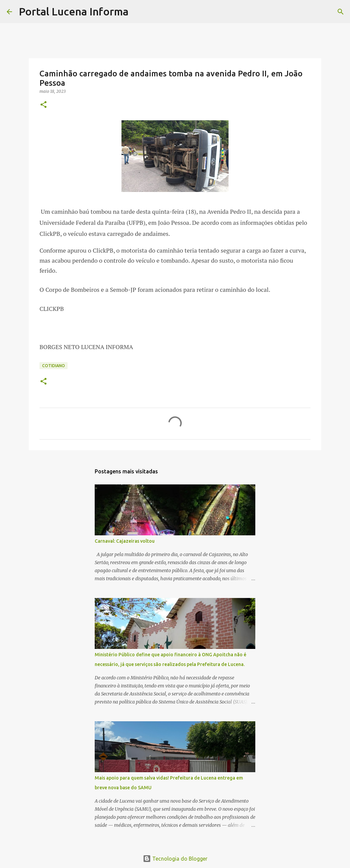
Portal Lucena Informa (74, 11)
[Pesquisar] (138, 12)
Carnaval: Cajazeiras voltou (125, 541)
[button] (43, 105)
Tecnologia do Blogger (175, 859)
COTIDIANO (54, 366)
